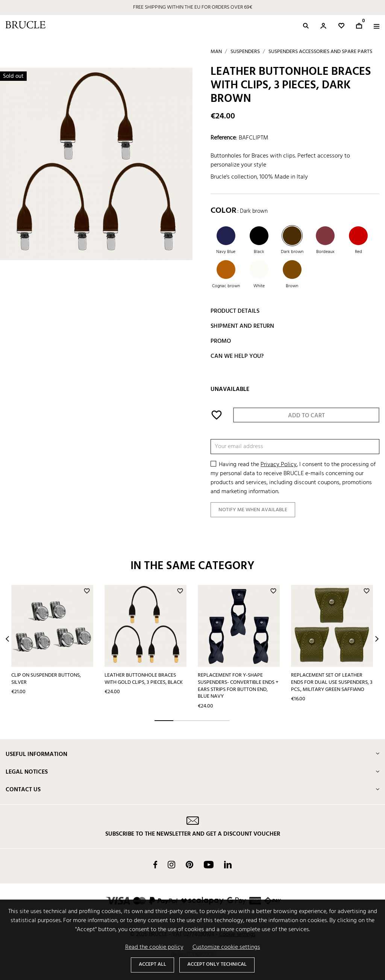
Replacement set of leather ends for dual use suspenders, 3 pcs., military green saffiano (332, 682)
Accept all (152, 964)
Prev (7, 639)
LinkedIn (228, 865)
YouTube (209, 865)
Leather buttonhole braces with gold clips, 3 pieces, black (144, 679)
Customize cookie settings (226, 947)
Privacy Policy (279, 465)
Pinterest (189, 865)
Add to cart (306, 416)
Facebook (155, 865)
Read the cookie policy (154, 947)
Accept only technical (217, 964)
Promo (221, 341)
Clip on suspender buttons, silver (46, 679)
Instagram (171, 865)
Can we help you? (237, 356)
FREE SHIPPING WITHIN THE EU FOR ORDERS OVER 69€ (193, 7)
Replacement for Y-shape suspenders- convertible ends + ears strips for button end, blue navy (238, 686)
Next (377, 639)
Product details (235, 311)
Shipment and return (242, 326)
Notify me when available (253, 510)
